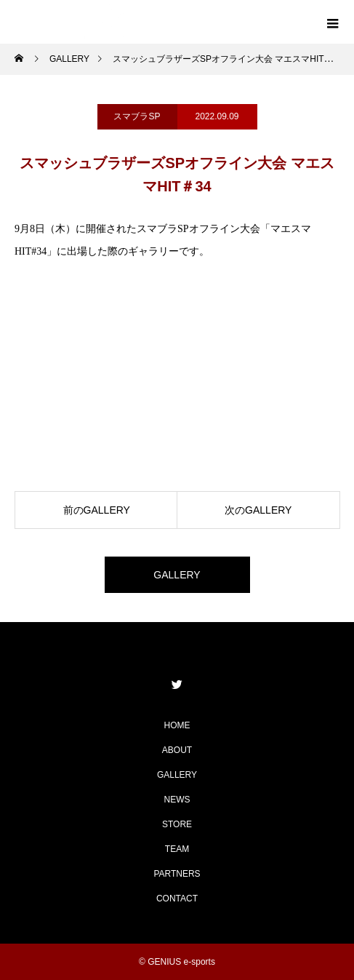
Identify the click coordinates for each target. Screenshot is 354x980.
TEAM (177, 849)
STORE (177, 824)
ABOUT (177, 750)
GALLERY (177, 575)
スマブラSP (137, 116)
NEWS (177, 800)
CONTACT (177, 899)
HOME (177, 725)
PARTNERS (177, 874)
